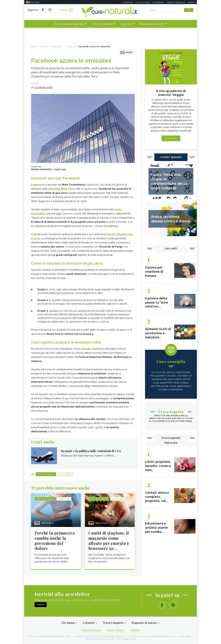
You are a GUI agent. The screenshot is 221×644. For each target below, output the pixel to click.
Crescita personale (176, 2)
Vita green (65, 474)
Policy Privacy (116, 630)
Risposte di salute (152, 24)
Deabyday (128, 2)
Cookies (135, 630)
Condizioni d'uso (91, 630)
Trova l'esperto (102, 24)
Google (86, 349)
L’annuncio (38, 185)
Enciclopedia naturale (69, 24)
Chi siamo (68, 623)
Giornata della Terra (62, 189)
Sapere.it (192, 2)
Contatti (89, 623)
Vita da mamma (143, 2)
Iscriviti (66, 10)
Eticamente (158, 2)
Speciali (126, 24)
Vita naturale (46, 474)
